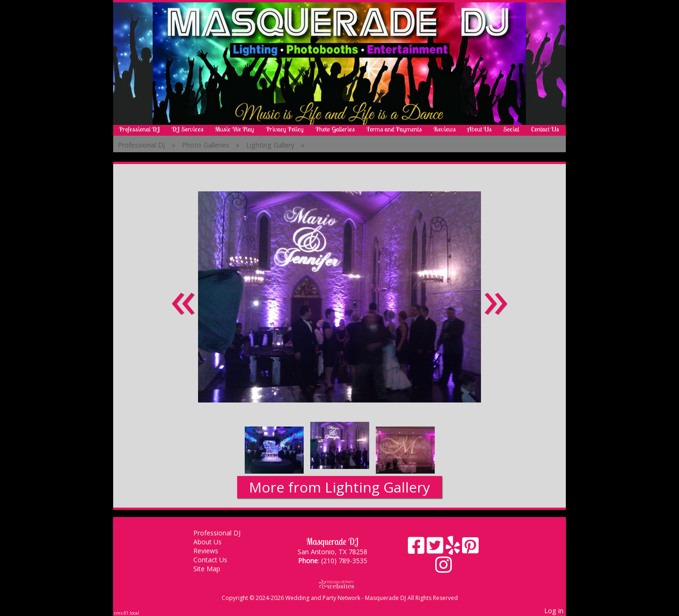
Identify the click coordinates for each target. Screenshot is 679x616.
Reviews (444, 129)
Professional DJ (139, 129)
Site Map (214, 569)
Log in (554, 611)
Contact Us (545, 129)
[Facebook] (417, 549)
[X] (436, 549)
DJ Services (187, 129)
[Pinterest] (470, 549)
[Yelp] (454, 549)
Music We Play (235, 129)
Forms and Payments (394, 129)
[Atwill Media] (339, 584)
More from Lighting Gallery (339, 487)
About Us (479, 129)
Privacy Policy (285, 129)
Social (511, 129)
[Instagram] (443, 568)
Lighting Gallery (270, 145)
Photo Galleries (335, 129)
